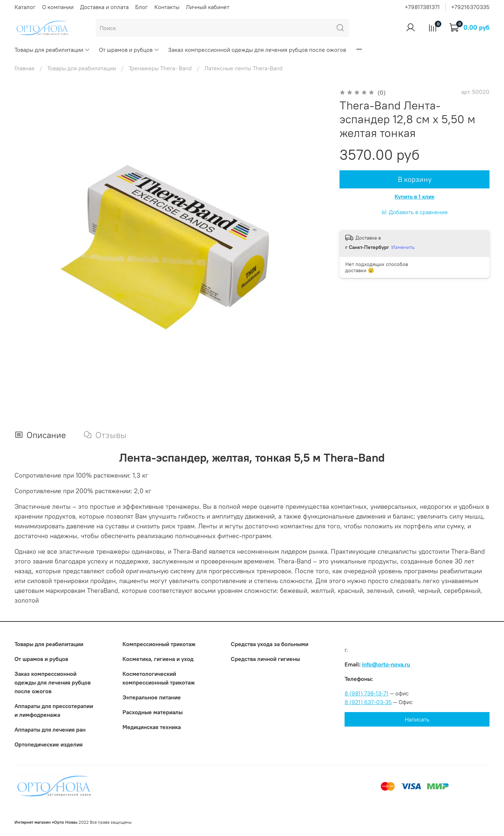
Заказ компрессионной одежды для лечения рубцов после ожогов (257, 50)
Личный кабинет (208, 7)
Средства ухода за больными (270, 644)
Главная (24, 68)
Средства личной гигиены (265, 659)
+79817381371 (422, 7)
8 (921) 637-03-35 (368, 702)
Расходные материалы (153, 712)
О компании (58, 7)
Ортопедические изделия (49, 744)
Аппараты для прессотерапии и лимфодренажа (54, 710)
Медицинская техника (152, 727)
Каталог (25, 7)
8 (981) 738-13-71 (366, 693)
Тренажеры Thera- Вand (160, 68)
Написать (417, 719)
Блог (141, 7)
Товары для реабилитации (52, 50)
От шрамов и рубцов (129, 50)
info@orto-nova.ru (386, 664)
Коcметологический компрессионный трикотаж (159, 678)
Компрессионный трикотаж (159, 644)
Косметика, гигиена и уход (158, 659)
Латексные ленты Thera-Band (243, 68)
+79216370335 (470, 7)
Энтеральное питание (152, 697)
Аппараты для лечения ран (50, 729)
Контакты (167, 7)
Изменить (403, 247)
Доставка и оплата (104, 7)
